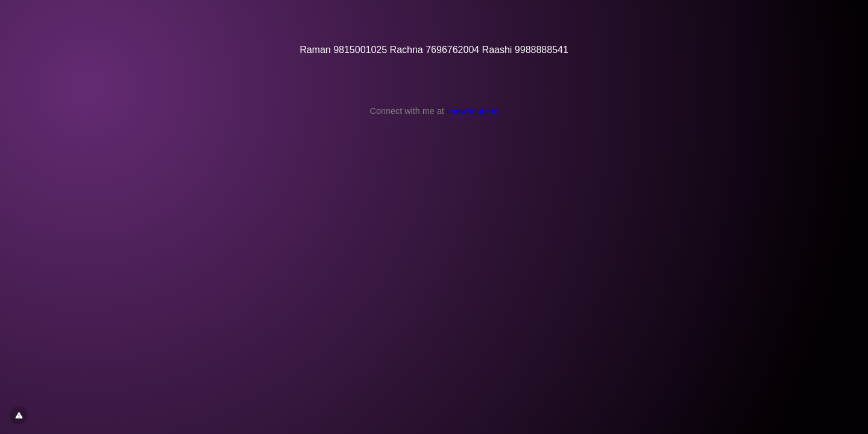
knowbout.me (473, 111)
